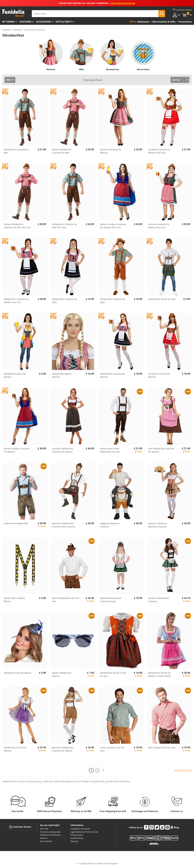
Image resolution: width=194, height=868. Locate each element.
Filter (9, 80)
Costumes (25, 22)
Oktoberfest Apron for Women (15, 375)
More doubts (46, 841)
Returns (44, 838)
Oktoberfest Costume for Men (16, 151)
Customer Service (20, 827)
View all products (183, 770)
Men (82, 69)
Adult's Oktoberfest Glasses (62, 674)
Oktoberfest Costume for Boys (113, 301)
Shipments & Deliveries (50, 835)
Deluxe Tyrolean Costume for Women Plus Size (113, 226)
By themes (8, 22)
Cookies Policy (77, 838)
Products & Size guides (50, 832)
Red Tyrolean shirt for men (162, 748)
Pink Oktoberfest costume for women (161, 450)
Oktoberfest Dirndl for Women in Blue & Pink (159, 674)
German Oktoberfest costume (159, 600)
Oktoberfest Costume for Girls (64, 301)
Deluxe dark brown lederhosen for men (110, 450)
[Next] (103, 770)
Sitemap (74, 841)
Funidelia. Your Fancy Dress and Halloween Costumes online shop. (13, 13)
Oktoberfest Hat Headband (17, 673)
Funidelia (6, 30)
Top (132, 22)
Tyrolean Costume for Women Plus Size (159, 151)
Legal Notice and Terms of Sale (84, 832)
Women (51, 69)
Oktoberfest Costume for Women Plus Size (16, 301)
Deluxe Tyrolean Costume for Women (17, 450)
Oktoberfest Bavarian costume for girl (111, 600)
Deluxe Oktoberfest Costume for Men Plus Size (17, 226)
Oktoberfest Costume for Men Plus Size (64, 226)
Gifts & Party (64, 22)
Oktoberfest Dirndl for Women (15, 749)
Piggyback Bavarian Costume (110, 525)
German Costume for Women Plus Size (159, 226)
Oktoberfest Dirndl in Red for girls (113, 674)
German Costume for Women (111, 151)
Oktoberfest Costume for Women (113, 375)
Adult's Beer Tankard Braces (14, 600)
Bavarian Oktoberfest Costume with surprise (64, 525)
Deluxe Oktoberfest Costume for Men (62, 151)
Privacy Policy (77, 835)
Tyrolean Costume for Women (159, 375)
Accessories (43, 22)
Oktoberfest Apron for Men (162, 299)
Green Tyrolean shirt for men (112, 749)
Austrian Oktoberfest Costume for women (63, 450)
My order (44, 829)
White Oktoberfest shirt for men (66, 600)
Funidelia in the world (80, 829)
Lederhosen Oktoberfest (16, 523)
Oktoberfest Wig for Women (62, 375)
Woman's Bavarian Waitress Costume (158, 525)
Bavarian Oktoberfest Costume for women (63, 749)
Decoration (143, 69)
